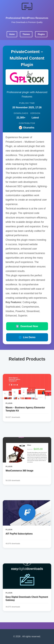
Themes (26, 34)
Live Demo (27, 337)
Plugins (41, 34)
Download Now (27, 326)
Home (12, 34)
